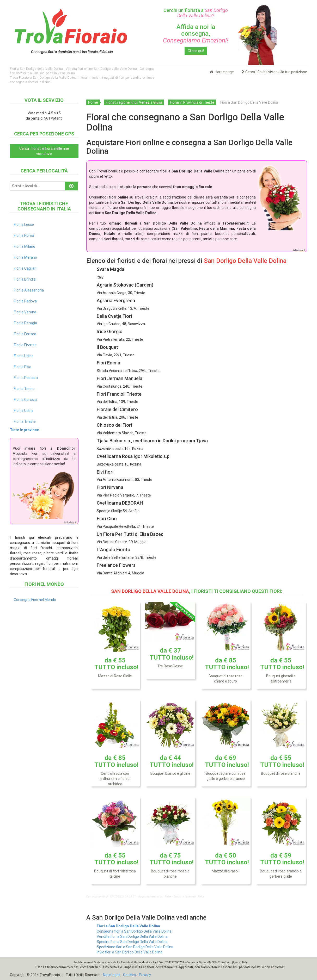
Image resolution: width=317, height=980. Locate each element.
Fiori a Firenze (25, 345)
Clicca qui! (196, 51)
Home (93, 102)
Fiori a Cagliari (25, 268)
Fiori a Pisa (23, 367)
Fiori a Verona (25, 312)
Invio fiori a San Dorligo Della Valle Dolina (130, 952)
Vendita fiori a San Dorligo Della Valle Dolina (132, 936)
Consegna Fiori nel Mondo (35, 600)
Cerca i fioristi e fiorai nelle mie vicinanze (44, 151)
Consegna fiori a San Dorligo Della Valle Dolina (134, 931)
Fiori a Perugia (25, 323)
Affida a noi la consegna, (196, 34)
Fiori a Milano (25, 246)
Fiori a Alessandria (29, 290)
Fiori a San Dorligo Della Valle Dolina (128, 926)
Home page (222, 72)
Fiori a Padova (25, 301)
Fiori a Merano (25, 257)
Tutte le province (24, 430)
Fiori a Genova (25, 400)
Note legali (112, 975)
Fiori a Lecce (24, 225)
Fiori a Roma (24, 235)
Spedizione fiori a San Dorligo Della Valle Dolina (135, 947)
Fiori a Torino (24, 389)
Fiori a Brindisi (25, 279)
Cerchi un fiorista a (196, 13)
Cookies (130, 975)
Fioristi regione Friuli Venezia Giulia (134, 102)
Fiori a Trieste (25, 421)
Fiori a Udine (24, 356)
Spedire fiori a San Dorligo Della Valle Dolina (132, 942)
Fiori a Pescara (26, 378)
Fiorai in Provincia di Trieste (192, 102)
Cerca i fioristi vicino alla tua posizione (274, 72)
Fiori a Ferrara (25, 334)
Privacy (145, 975)
